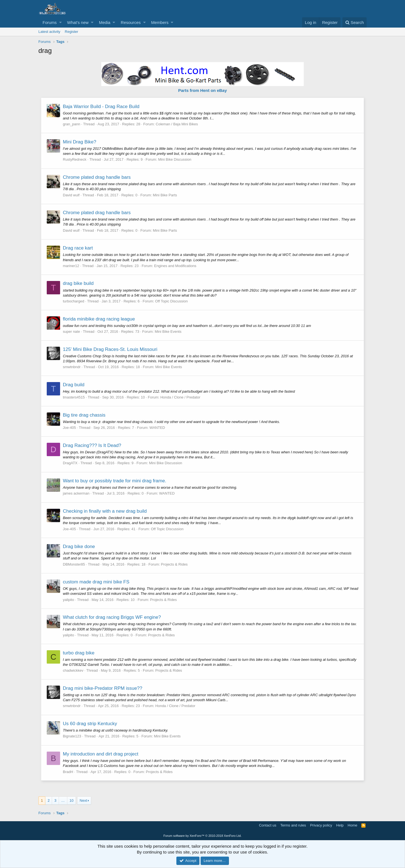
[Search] (355, 22)
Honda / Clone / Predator (181, 397)
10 (71, 800)
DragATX (71, 463)
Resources (131, 22)
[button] (60, 22)
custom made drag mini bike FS (96, 582)
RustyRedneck (75, 159)
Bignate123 (72, 736)
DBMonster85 (74, 564)
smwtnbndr (72, 367)
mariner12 (71, 266)
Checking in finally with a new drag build (105, 511)
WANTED (157, 428)
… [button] (63, 800)
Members (160, 22)
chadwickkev (73, 670)
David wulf (71, 195)
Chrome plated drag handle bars (97, 177)
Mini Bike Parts (165, 195)
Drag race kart (78, 248)
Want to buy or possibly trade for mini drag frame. (115, 481)
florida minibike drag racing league (99, 319)
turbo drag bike (79, 653)
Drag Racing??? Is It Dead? (92, 445)
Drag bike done (79, 547)
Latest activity (49, 32)
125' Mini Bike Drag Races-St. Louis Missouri (110, 349)
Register (71, 32)
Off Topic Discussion (172, 301)
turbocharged (74, 301)
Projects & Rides (175, 564)
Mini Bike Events (168, 332)
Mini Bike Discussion (175, 159)
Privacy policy (321, 825)
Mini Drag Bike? (80, 142)
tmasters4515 (74, 397)
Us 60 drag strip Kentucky (90, 724)
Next (83, 800)
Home (353, 825)
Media (105, 22)
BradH (68, 772)
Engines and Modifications (176, 266)
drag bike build (79, 283)
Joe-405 (70, 428)
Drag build (74, 385)
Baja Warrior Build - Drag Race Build (101, 107)
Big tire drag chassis (84, 415)
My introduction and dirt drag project (101, 754)
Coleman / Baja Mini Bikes (177, 124)
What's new (78, 22)
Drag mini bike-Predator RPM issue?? (103, 688)
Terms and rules (293, 825)
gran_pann (72, 124)
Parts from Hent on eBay (202, 90)
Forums (50, 22)
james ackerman (76, 493)
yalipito (69, 600)
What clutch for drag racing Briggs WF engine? (112, 617)
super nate (72, 332)
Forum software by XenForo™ (203, 836)
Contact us (268, 825)
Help (340, 825)
